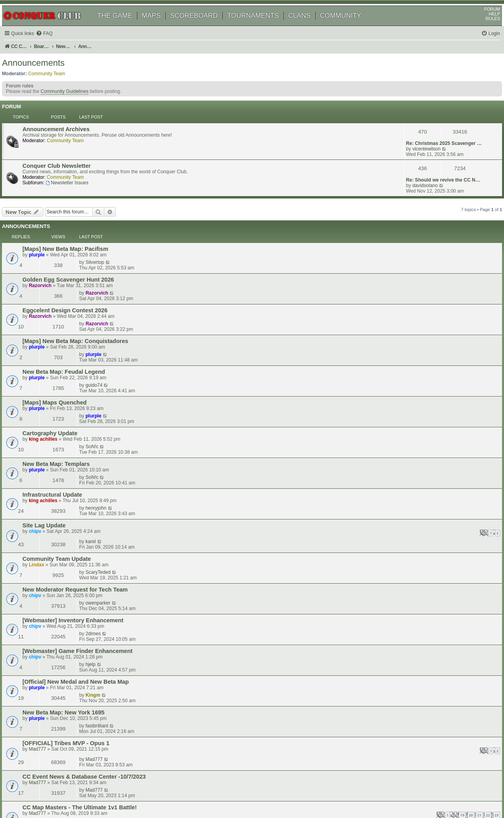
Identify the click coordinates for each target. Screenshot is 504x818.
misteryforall (414, 599)
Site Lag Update (55, 374)
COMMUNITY (350, 27)
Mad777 (48, 501)
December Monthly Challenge (73, 635)
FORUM (483, 20)
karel (406, 374)
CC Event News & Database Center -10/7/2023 (95, 514)
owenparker (414, 410)
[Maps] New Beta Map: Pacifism (76, 222)
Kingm (409, 460)
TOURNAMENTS (262, 27)
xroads (408, 530)
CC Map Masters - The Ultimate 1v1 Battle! (91, 530)
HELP (485, 25)
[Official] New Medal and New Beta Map (87, 461)
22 (304, 538)
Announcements (42, 77)
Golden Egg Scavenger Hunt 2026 (79, 239)
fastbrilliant (413, 477)
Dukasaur (51, 641)
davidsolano (414, 164)
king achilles (54, 329)
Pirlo (406, 671)
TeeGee (48, 589)
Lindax (47, 399)
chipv (46, 380)
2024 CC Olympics (58, 566)
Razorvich (51, 245)
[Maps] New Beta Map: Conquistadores (86, 273)
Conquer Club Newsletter (68, 159)
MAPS (160, 27)
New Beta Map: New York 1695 (74, 478)
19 (278, 538)
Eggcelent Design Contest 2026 (76, 256)
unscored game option (64, 600)
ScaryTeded (414, 393)
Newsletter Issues (78, 176)
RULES (484, 30)
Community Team (56, 87)
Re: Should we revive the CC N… (432, 158)
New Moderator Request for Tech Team (86, 410)
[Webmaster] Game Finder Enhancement (89, 444)
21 (295, 538)
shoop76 (50, 571)
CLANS (309, 27)
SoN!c (408, 323)
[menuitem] (55, 45)
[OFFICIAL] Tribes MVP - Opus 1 (77, 495)
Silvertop (410, 221)
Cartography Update (61, 323)
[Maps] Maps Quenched (66, 306)
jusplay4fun (413, 616)
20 (287, 538)
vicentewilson (415, 141)
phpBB (43, 792)
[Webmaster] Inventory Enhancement (84, 427)
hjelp (406, 443)
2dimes (409, 427)
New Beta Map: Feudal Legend (75, 289)
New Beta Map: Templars (67, 340)
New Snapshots (55, 671)
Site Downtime (53, 617)
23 (312, 538)
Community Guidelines (74, 108)
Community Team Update (68, 393)
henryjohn (412, 357)
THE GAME (124, 27)
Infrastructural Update (63, 357)
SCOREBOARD (203, 27)
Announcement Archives (67, 136)
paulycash (412, 635)
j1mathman (414, 652)
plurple (48, 228)
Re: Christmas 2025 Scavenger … (433, 135)
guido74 (410, 289)
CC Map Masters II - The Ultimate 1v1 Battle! (93, 652)
